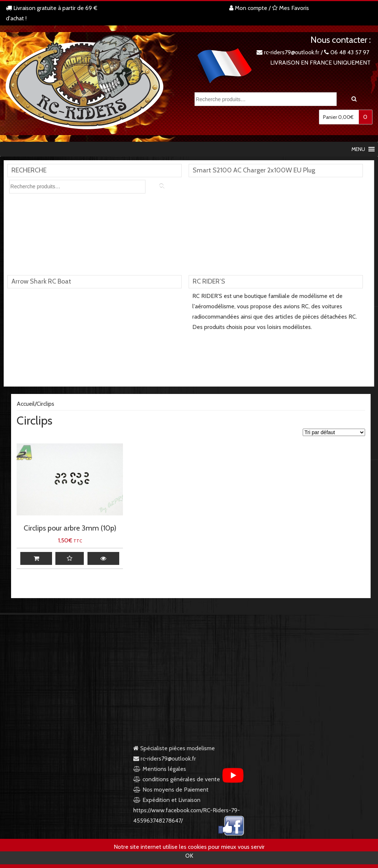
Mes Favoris (292, 8)
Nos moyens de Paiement (176, 790)
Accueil (26, 404)
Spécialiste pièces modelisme (174, 748)
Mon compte (248, 8)
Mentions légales (160, 769)
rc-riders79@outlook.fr (292, 52)
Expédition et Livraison (167, 800)
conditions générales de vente (177, 779)
